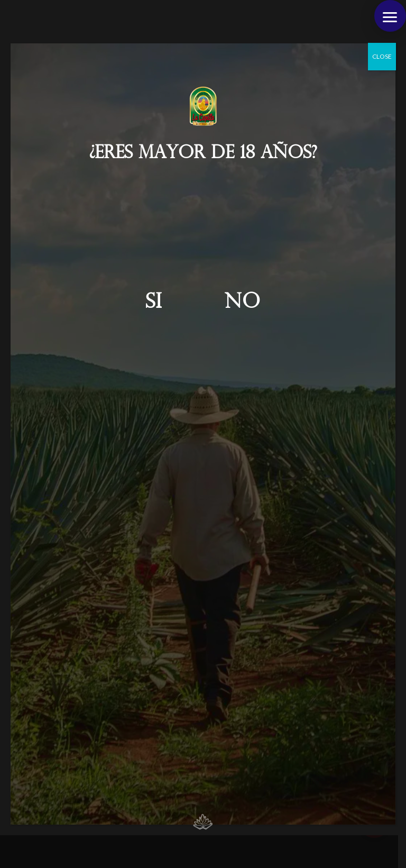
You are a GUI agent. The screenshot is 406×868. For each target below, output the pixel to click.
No (243, 303)
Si (154, 303)
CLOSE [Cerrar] (382, 56)
